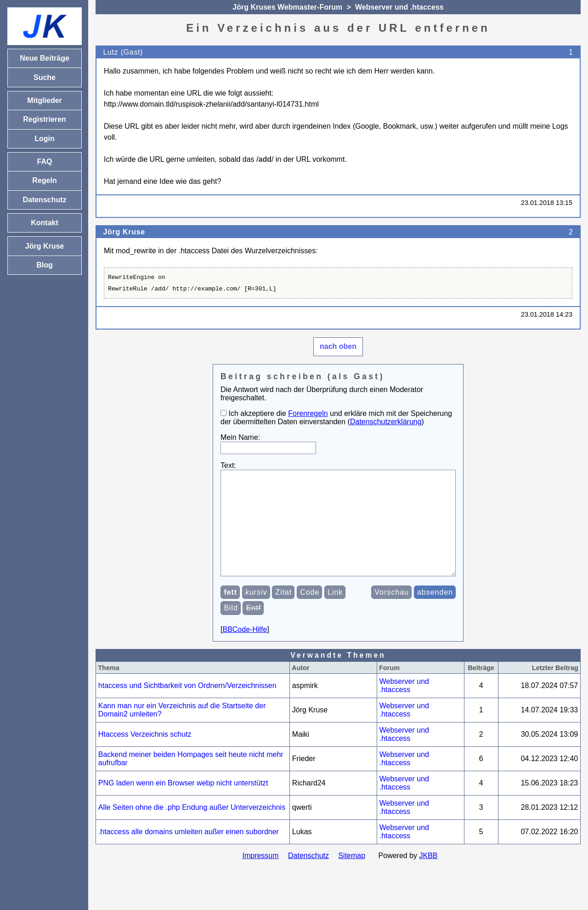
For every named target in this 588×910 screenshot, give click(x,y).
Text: (228, 465)
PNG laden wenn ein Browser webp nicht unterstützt (183, 804)
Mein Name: (240, 437)
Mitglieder (45, 100)
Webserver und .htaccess (399, 7)
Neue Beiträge (45, 58)
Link (335, 613)
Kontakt (45, 223)
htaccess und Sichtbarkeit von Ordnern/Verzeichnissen (187, 706)
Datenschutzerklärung (386, 422)
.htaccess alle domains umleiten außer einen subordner (189, 852)
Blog (45, 265)
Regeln (44, 180)
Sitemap (352, 876)
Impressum (260, 876)
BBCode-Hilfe (245, 650)
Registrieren (44, 119)
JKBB (429, 876)
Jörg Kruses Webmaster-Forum (287, 7)
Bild (231, 628)
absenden (435, 613)
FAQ (45, 162)
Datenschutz (308, 876)
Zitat (283, 613)
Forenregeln (308, 413)
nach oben (338, 346)
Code (310, 613)
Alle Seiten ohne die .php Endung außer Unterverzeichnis (192, 828)
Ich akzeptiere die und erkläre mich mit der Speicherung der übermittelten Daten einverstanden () (336, 418)
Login (45, 139)
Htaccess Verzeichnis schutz (145, 755)
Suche (45, 77)
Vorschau (392, 613)
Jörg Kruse (124, 232)
